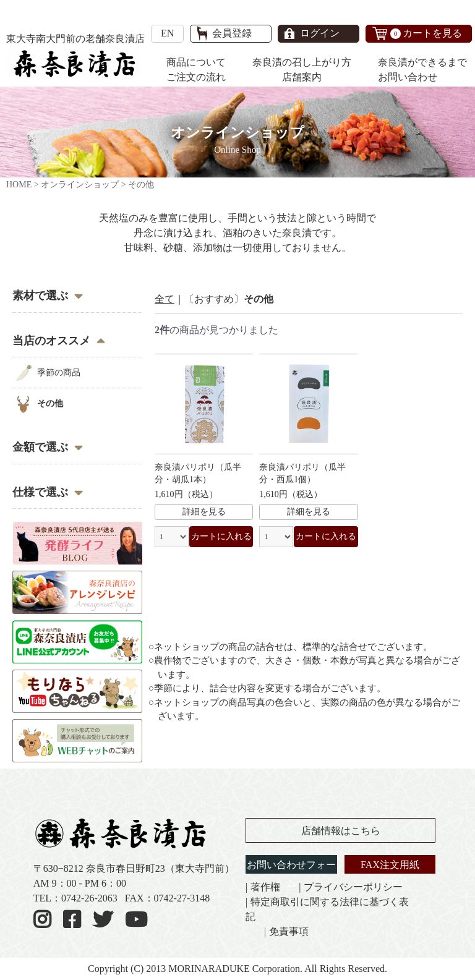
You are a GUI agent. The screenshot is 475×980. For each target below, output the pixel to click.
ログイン (320, 33)
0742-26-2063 (89, 898)
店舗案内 (302, 77)
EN (167, 33)
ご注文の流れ (196, 77)
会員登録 (232, 33)
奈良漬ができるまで (422, 62)
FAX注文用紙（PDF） (390, 874)
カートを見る (426, 33)
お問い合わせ (408, 77)
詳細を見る (204, 511)
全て (165, 299)
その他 (50, 403)
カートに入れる (221, 536)
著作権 (265, 887)
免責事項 (289, 931)
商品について (196, 62)
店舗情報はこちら (341, 831)
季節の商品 (59, 373)
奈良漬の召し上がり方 (302, 62)
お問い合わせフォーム (291, 874)
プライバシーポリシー (353, 887)
